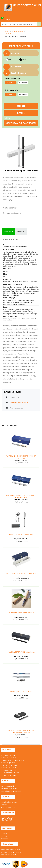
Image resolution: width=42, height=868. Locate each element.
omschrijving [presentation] (21, 232)
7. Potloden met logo (9, 770)
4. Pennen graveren (8, 763)
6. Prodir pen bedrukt (9, 768)
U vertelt (4, 834)
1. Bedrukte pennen (8, 755)
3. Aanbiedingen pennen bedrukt (13, 760)
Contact (4, 836)
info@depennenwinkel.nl (19, 403)
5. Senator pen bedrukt (9, 765)
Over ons (4, 839)
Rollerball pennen (10, 34)
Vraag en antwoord (8, 807)
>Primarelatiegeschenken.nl (11, 852)
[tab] (8, 232)
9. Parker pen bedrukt (9, 775)
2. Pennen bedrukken (9, 758)
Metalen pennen (18, 32)
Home (7, 32)
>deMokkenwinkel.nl (8, 855)
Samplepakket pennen (9, 802)
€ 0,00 (8, 20)
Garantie (4, 805)
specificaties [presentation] (8, 232)
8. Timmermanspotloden (10, 773)
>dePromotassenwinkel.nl (10, 850)
